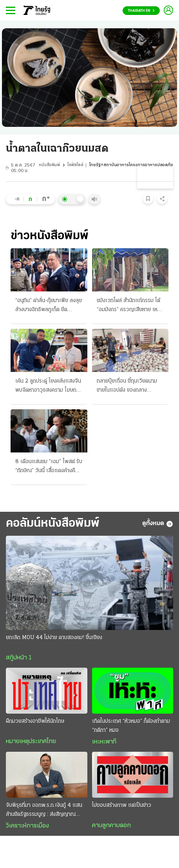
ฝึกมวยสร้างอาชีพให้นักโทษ (35, 721)
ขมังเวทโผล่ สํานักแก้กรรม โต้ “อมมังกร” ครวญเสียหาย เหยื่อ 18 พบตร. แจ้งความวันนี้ (130, 306)
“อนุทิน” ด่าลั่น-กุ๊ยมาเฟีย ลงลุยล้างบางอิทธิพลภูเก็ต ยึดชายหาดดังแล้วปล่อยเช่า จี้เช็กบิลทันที (49, 306)
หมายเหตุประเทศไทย (31, 742)
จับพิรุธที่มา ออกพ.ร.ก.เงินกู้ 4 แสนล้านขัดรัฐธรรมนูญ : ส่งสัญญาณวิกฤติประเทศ (44, 811)
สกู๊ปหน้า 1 (19, 658)
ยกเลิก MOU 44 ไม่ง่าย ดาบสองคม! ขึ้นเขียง (54, 638)
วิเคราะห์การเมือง (27, 826)
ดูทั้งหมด (158, 524)
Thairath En (141, 11)
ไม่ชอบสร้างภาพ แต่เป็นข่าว (122, 805)
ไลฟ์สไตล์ (75, 165)
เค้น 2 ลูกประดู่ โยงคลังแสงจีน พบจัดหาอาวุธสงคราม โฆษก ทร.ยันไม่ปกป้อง (48, 386)
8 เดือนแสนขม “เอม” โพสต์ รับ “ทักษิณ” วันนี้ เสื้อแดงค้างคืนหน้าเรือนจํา (49, 467)
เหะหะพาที (104, 742)
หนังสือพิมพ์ (49, 165)
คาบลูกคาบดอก (111, 826)
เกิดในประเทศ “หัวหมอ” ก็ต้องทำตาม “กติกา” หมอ (131, 726)
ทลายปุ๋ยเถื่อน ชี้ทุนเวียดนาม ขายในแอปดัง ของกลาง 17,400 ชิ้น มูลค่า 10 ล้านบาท (129, 386)
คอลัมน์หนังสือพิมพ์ (53, 524)
